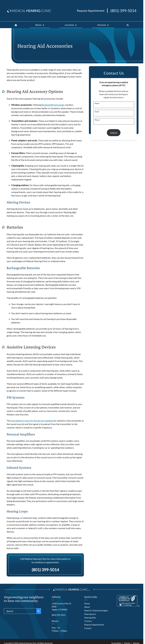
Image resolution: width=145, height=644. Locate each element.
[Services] (105, 25)
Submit (114, 133)
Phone (98, 120)
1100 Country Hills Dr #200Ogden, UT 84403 (62, 607)
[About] (38, 25)
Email (97, 112)
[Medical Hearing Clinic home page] (29, 10)
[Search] (129, 25)
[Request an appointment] (91, 11)
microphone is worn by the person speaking (32, 421)
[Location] (71, 25)
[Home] (14, 25)
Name (97, 103)
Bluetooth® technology (53, 105)
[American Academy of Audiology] (128, 601)
